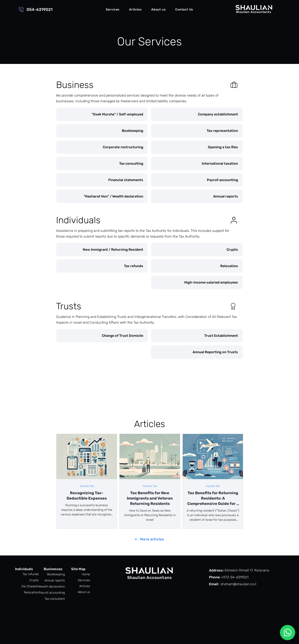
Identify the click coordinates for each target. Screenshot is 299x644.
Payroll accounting (53, 593)
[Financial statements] (102, 180)
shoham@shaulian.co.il (238, 584)
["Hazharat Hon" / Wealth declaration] (102, 196)
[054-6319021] (35, 9)
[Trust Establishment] (197, 336)
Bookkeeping (56, 574)
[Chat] (288, 633)
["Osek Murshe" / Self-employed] (102, 114)
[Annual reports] (197, 196)
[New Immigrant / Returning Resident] (102, 250)
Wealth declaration (53, 586)
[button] (113, 10)
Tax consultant (55, 599)
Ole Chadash (30, 586)
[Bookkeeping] (102, 131)
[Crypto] (197, 250)
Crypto (34, 580)
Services (84, 580)
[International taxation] (197, 164)
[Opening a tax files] (197, 147)
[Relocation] (197, 266)
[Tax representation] (197, 131)
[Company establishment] (197, 114)
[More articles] (149, 539)
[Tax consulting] (102, 164)
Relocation (31, 592)
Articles (85, 586)
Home (86, 574)
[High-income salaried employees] (197, 282)
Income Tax (87, 486)
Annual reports (55, 580)
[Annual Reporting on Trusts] (197, 352)
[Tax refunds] (102, 266)
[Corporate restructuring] (102, 147)
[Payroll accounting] (197, 180)
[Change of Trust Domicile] (102, 336)
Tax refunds (31, 574)
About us (84, 592)
